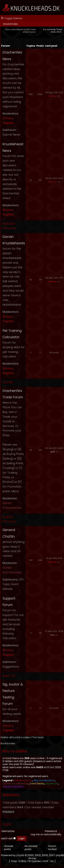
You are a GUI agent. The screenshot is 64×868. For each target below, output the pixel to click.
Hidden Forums (9, 226)
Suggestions (11, 667)
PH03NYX (8, 812)
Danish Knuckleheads (16, 784)
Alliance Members (44, 780)
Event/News (37, 784)
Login (7, 824)
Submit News (11, 135)
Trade (7, 382)
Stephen (8, 123)
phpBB (20, 855)
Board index (11, 24)
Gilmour (8, 118)
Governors (52, 784)
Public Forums (9, 519)
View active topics (29, 31)
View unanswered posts (17, 29)
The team (38, 737)
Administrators (23, 780)
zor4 (53, 452)
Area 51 (9, 676)
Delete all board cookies (15, 737)
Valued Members (13, 786)
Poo (52, 635)
